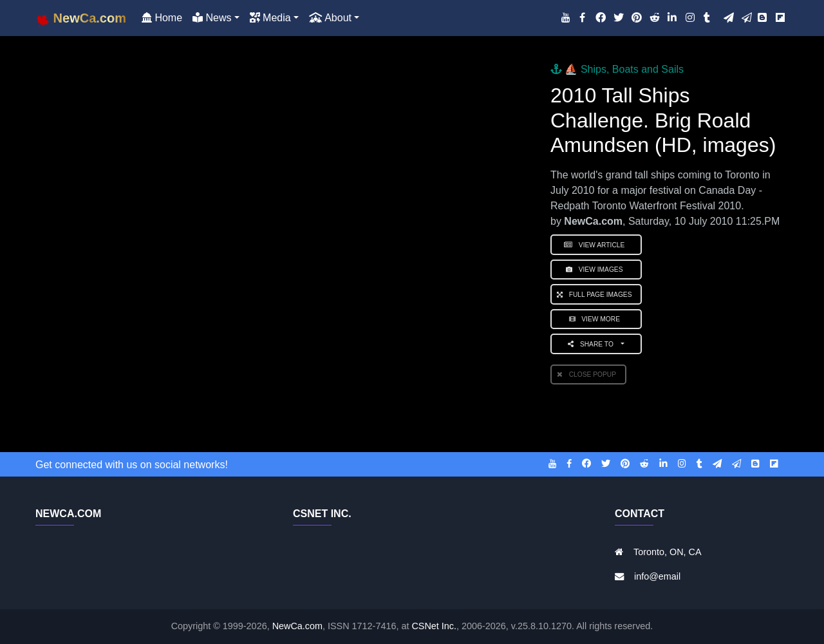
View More (596, 319)
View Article (596, 245)
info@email (657, 576)
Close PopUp (588, 374)
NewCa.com (297, 626)
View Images (596, 270)
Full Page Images (596, 295)
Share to (593, 344)
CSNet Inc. (434, 626)
